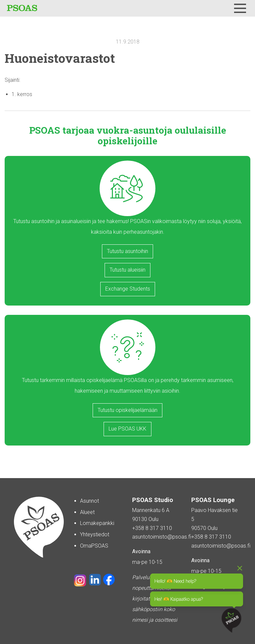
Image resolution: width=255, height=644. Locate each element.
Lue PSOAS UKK (127, 429)
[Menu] (240, 8)
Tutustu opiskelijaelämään (127, 410)
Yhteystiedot (95, 534)
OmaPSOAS (94, 546)
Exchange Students (128, 289)
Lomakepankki (97, 523)
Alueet (87, 512)
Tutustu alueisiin (127, 270)
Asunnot (89, 501)
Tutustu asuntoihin (127, 251)
